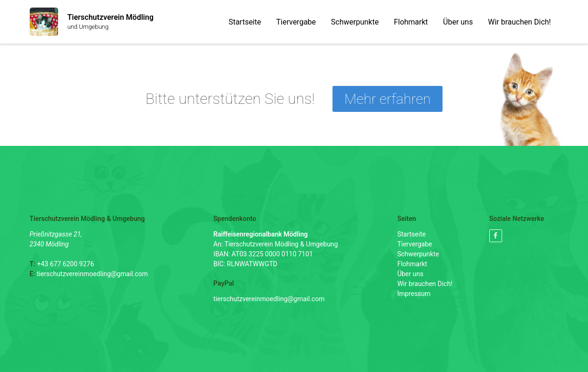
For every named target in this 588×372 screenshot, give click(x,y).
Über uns (458, 22)
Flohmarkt (411, 22)
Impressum (414, 294)
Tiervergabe (296, 22)
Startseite (245, 22)
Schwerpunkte (355, 22)
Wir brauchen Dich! (519, 22)
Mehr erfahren (388, 99)
